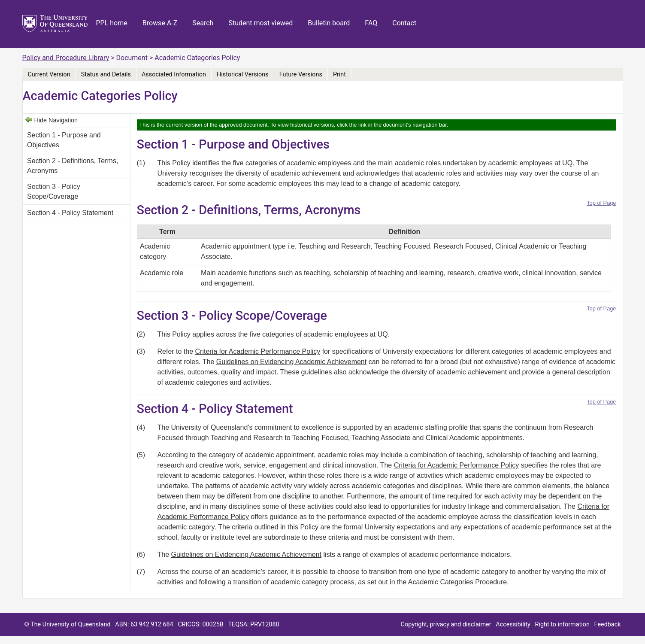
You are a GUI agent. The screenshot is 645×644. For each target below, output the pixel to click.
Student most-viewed (260, 23)
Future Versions (301, 74)
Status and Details (106, 74)
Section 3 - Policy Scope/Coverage (54, 191)
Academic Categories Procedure (457, 582)
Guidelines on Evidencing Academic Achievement (291, 362)
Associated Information (174, 74)
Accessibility (513, 624)
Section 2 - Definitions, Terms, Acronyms (73, 166)
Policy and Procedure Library (66, 58)
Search (203, 23)
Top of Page (601, 203)
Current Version (49, 74)
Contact (404, 23)
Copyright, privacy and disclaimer (446, 624)
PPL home (112, 23)
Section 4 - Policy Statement (70, 213)
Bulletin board (329, 23)
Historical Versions (243, 74)
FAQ (371, 23)
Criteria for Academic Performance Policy (258, 351)
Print (339, 74)
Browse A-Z (160, 23)
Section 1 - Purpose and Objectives (64, 140)
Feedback (608, 624)
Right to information (562, 624)
